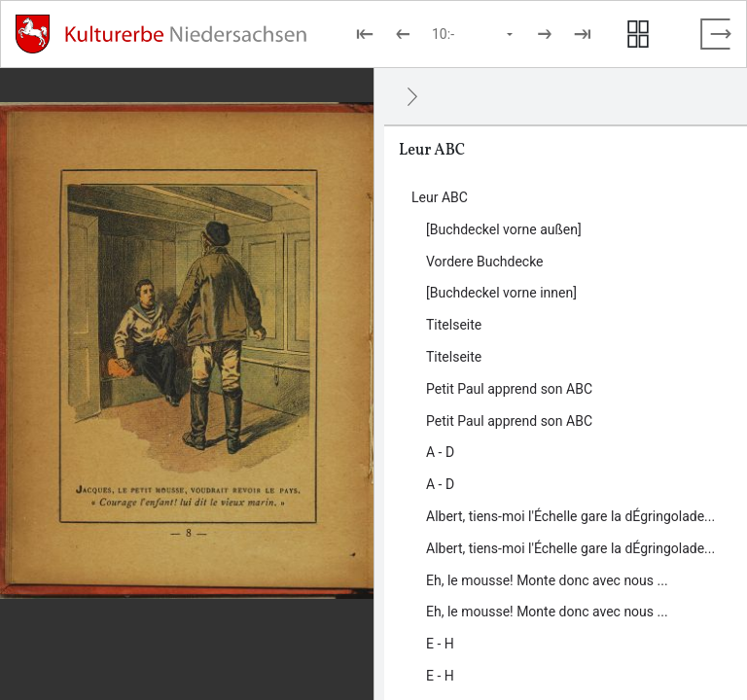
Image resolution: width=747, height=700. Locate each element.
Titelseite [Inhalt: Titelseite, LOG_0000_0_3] (454, 325)
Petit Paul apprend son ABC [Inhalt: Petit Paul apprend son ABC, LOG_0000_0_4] (509, 389)
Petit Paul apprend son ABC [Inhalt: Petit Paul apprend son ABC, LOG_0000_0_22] (509, 421)
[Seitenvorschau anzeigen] (638, 34)
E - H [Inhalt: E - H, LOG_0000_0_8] (440, 644)
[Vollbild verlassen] (716, 34)
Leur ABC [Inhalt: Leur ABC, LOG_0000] (440, 197)
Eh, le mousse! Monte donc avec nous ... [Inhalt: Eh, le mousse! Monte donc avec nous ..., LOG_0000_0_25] (547, 612)
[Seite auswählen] (474, 34)
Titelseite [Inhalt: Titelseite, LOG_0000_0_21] (454, 357)
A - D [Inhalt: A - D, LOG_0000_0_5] (440, 452)
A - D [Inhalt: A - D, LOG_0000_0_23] (440, 484)
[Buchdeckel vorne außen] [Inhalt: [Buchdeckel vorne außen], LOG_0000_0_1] (504, 229)
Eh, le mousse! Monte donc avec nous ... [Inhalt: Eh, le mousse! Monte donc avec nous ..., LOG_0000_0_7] (547, 580)
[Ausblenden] (412, 96)
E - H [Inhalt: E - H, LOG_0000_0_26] (440, 676)
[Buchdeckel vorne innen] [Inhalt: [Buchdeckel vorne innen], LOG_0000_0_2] (501, 293)
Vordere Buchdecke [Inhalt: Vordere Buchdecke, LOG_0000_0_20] (485, 262)
